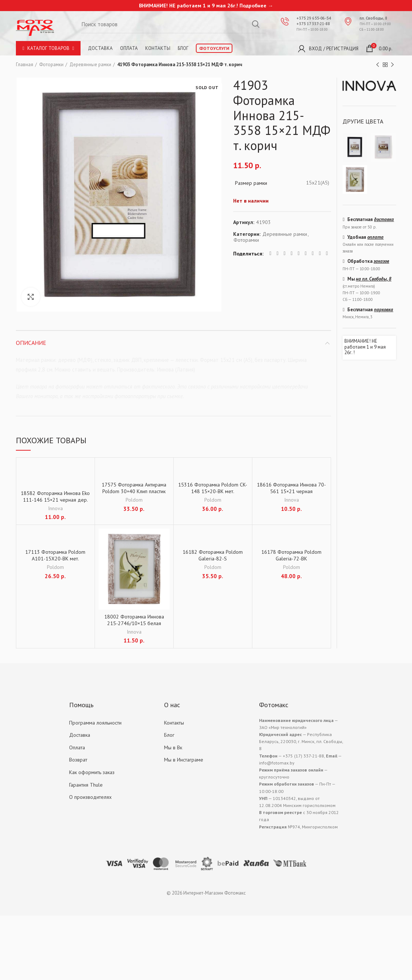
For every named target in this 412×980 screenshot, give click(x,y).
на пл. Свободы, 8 (374, 279)
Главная (25, 65)
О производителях (90, 797)
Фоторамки (51, 65)
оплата (375, 237)
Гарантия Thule (86, 785)
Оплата (129, 48)
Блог (183, 48)
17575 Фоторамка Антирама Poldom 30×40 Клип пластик (134, 488)
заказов (381, 261)
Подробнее (253, 6)
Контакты (158, 48)
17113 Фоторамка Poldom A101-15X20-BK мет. (55, 555)
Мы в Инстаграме (184, 760)
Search (256, 24)
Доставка (100, 48)
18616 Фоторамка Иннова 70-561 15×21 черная (291, 488)
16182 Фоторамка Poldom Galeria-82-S (213, 555)
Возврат (78, 760)
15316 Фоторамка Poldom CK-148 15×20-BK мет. (213, 488)
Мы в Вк (173, 747)
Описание (31, 343)
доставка (384, 219)
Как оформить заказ (92, 772)
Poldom (134, 500)
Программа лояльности (95, 723)
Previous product (378, 65)
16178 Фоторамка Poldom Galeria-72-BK (291, 555)
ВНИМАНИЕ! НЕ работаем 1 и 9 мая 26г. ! (365, 347)
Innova (55, 508)
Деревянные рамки (90, 65)
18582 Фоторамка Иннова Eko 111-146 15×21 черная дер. (55, 496)
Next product (392, 65)
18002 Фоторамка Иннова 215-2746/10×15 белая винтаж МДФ (134, 623)
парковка (384, 310)
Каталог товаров (48, 48)
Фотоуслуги (214, 48)
